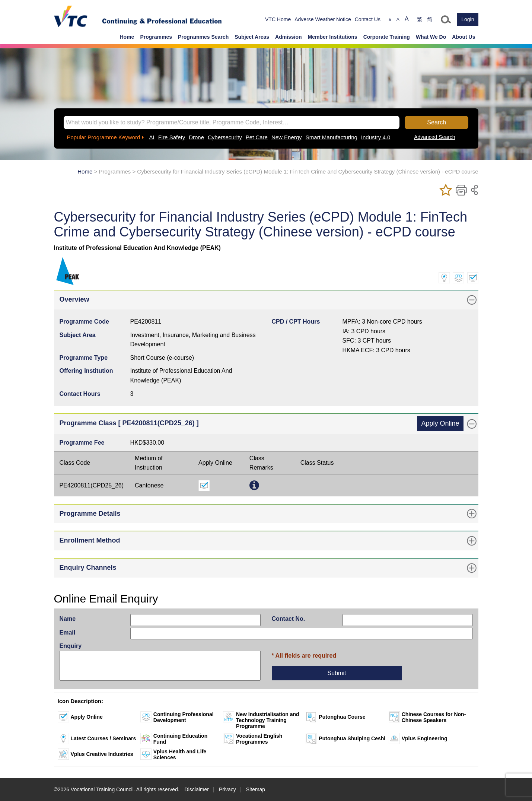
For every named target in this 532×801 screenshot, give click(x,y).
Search (437, 122)
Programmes (156, 37)
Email (68, 632)
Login (468, 19)
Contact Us (368, 19)
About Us (463, 37)
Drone (196, 137)
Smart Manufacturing (332, 137)
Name (68, 619)
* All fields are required (304, 656)
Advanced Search (435, 137)
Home (127, 37)
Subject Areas (252, 37)
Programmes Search (203, 37)
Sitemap (256, 789)
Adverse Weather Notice (323, 19)
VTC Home (278, 19)
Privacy (227, 789)
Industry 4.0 (376, 137)
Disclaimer (197, 789)
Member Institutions (333, 37)
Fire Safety (172, 137)
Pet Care (257, 137)
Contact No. (289, 619)
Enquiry (71, 646)
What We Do (431, 37)
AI (152, 137)
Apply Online (440, 423)
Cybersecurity (225, 137)
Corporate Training (387, 37)
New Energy (287, 137)
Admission (289, 37)
